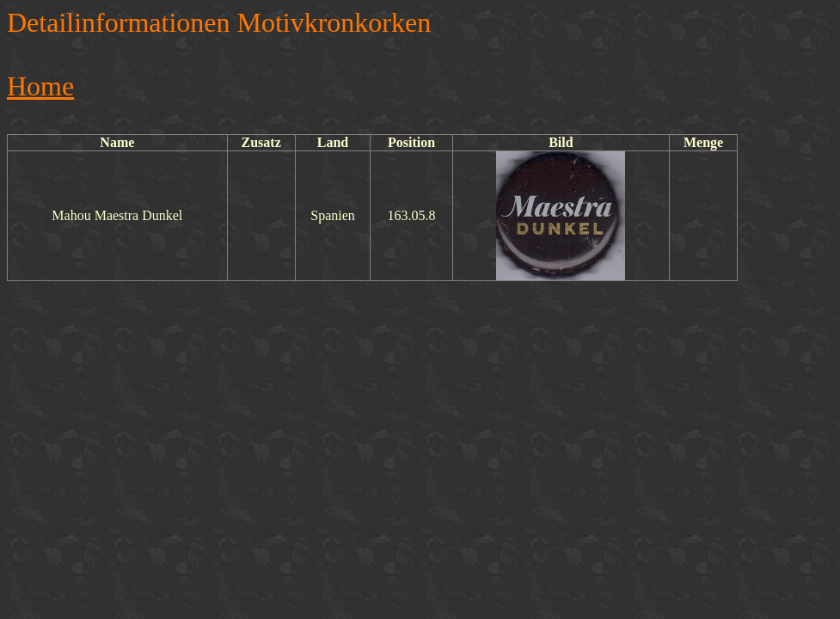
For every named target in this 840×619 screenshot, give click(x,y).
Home (40, 86)
